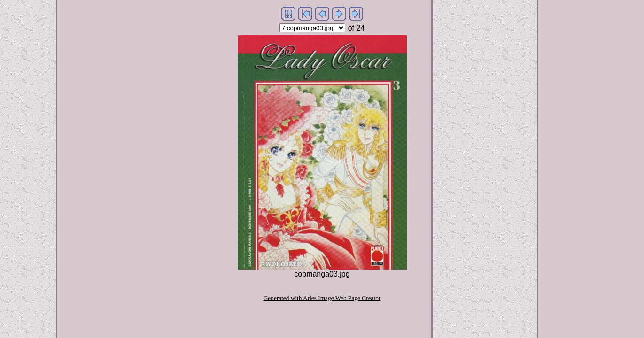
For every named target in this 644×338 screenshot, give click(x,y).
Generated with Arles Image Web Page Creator (322, 298)
